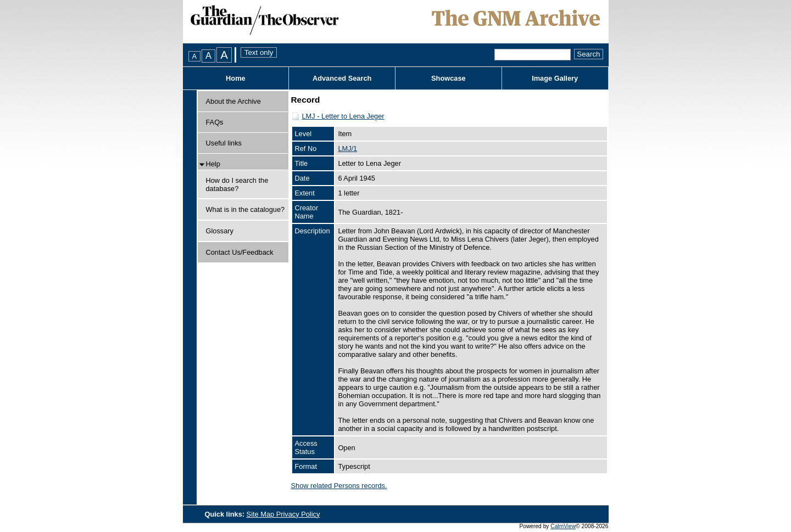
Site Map (261, 514)
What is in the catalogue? (246, 209)
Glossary (220, 231)
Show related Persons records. (339, 486)
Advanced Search (342, 78)
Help (213, 164)
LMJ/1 (347, 149)
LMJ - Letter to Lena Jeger (343, 116)
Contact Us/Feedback (240, 252)
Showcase (449, 78)
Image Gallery (555, 78)
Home (236, 78)
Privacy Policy (298, 514)
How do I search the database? (237, 184)
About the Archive (233, 101)
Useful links (224, 143)
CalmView (563, 526)
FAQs (215, 122)
